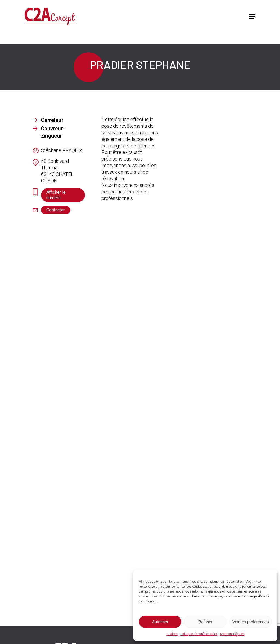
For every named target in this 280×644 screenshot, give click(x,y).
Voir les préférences (251, 622)
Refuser (205, 622)
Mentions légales (232, 634)
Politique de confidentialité (199, 634)
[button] (252, 17)
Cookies (172, 634)
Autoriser (160, 622)
